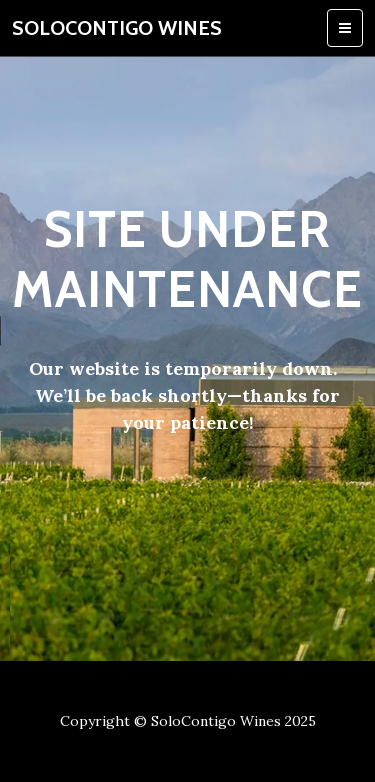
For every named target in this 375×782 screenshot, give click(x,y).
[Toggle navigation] (345, 28)
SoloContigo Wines (117, 28)
